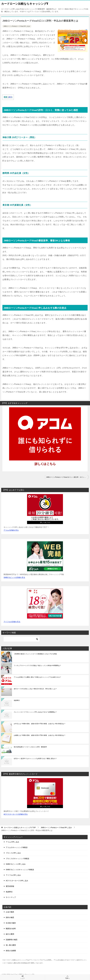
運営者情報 (10, 886)
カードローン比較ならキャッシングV (25, 3)
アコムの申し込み (12, 842)
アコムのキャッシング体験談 (17, 847)
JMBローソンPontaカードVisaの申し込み (17, 26)
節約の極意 (10, 917)
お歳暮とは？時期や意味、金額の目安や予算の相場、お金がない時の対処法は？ (40, 735)
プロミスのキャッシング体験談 (17, 859)
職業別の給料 (11, 929)
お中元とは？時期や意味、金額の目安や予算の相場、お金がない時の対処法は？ (40, 724)
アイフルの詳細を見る (12, 622)
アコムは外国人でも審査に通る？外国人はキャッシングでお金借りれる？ (37, 677)
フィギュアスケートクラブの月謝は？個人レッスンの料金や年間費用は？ (37, 666)
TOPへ (67, 977)
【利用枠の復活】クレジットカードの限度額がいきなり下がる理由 (35, 654)
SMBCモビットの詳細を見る (14, 577)
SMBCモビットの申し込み (16, 864)
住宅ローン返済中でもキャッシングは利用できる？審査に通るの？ (35, 759)
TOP (20, 827)
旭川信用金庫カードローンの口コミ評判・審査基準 (30, 747)
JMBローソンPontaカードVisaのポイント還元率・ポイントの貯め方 (67, 477)
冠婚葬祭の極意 (12, 940)
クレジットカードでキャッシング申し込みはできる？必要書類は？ (35, 712)
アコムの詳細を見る (11, 530)
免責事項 (17, 700)
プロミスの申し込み (13, 853)
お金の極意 (10, 912)
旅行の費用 (10, 934)
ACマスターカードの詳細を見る (16, 814)
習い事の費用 (11, 945)
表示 (10, 97)
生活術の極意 (11, 923)
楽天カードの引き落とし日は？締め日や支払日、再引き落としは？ (35, 689)
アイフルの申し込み (13, 875)
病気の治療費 (11, 951)
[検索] (22, 639)
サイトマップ (11, 897)
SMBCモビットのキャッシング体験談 (20, 870)
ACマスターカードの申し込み (17, 881)
